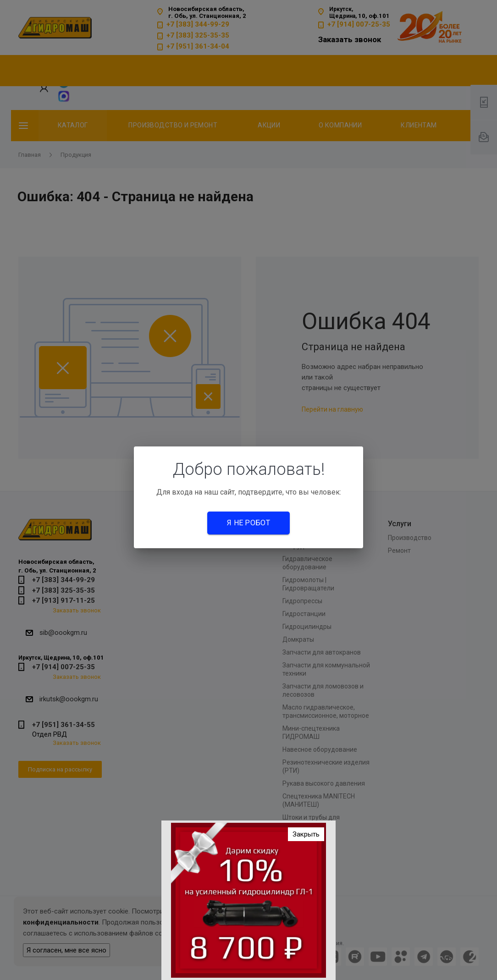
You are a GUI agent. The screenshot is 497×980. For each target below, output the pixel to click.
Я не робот (248, 523)
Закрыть (306, 837)
